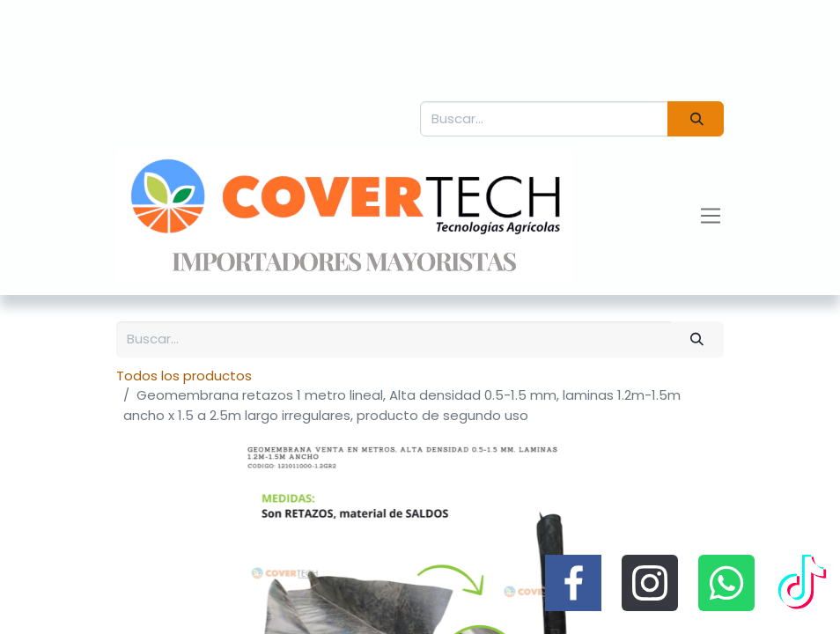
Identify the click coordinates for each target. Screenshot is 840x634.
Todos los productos (184, 376)
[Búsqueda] (696, 119)
